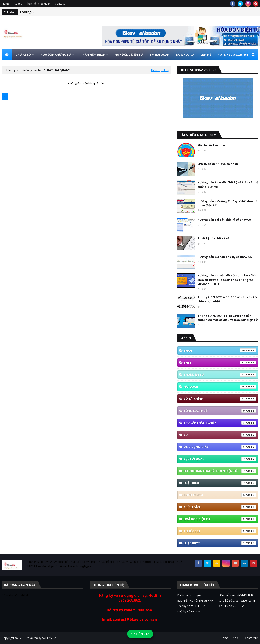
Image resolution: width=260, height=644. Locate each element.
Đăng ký (140, 634)
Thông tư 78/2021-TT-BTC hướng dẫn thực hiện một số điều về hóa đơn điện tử (228, 318)
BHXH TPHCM (220, 495)
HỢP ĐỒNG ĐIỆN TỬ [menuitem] (129, 55)
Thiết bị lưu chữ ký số (213, 238)
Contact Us (252, 638)
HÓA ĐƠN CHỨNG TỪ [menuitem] (56, 55)
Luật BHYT (220, 543)
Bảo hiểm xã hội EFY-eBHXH (195, 600)
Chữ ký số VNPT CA (231, 606)
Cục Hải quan (220, 459)
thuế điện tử (220, 375)
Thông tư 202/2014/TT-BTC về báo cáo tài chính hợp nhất (227, 299)
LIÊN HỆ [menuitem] (206, 55)
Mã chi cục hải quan (212, 145)
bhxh (220, 350)
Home (6, 4)
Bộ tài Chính (220, 399)
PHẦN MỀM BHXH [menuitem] (93, 55)
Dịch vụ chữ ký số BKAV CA (40, 638)
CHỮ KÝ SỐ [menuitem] (23, 55)
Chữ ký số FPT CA (189, 611)
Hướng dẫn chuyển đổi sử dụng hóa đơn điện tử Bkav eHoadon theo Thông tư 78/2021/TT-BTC (227, 280)
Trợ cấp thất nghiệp (220, 423)
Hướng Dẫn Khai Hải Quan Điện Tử (220, 471)
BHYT (220, 362)
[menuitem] (7, 55)
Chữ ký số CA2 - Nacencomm (238, 600)
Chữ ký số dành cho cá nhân (218, 164)
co (220, 435)
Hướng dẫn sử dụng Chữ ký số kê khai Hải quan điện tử (228, 203)
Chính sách (220, 507)
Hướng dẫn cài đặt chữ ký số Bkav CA (224, 220)
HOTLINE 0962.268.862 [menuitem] (233, 55)
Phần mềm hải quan (38, 4)
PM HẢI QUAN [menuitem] (160, 55)
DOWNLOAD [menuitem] (185, 55)
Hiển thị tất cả (160, 70)
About (18, 4)
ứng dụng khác (220, 447)
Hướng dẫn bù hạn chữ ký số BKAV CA (225, 257)
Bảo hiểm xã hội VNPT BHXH (237, 595)
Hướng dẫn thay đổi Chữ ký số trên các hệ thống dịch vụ (228, 185)
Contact (60, 4)
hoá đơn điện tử (220, 519)
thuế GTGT (220, 531)
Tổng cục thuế (220, 411)
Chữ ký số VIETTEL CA (191, 606)
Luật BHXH (220, 483)
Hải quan (220, 387)
